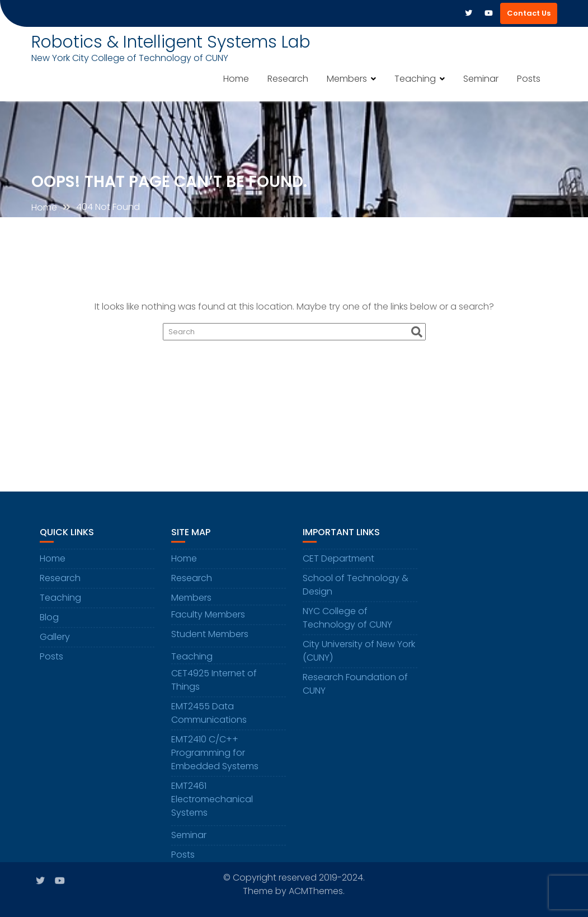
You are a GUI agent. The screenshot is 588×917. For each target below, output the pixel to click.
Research (288, 79)
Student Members (210, 640)
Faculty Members (208, 620)
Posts (529, 79)
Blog (49, 623)
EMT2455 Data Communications (209, 719)
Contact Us (529, 13)
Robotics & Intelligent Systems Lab (171, 42)
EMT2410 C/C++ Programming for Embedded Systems (215, 758)
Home (236, 79)
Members (347, 79)
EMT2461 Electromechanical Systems (212, 805)
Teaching (415, 79)
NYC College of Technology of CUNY (347, 623)
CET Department (338, 564)
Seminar (481, 79)
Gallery (55, 642)
